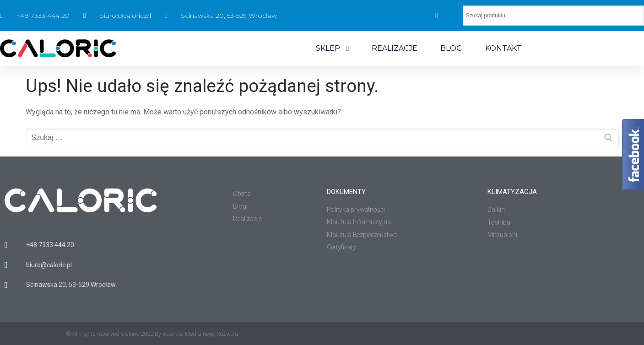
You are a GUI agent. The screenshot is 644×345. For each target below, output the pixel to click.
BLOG (451, 48)
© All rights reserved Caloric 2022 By (114, 334)
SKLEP (333, 49)
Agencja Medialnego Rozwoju (200, 334)
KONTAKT (503, 48)
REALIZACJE (395, 48)
